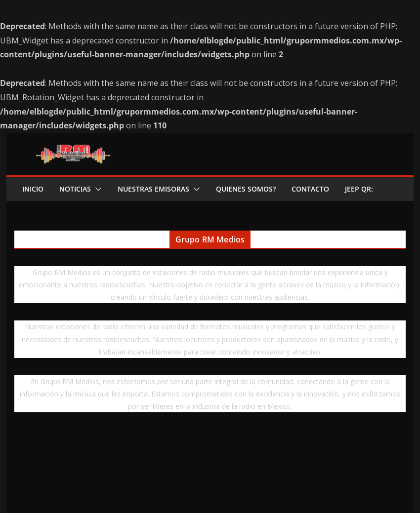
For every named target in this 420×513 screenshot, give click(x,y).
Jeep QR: (359, 189)
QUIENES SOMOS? (246, 189)
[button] (96, 189)
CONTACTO (310, 189)
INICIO (33, 189)
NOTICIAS (75, 189)
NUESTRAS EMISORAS (153, 189)
